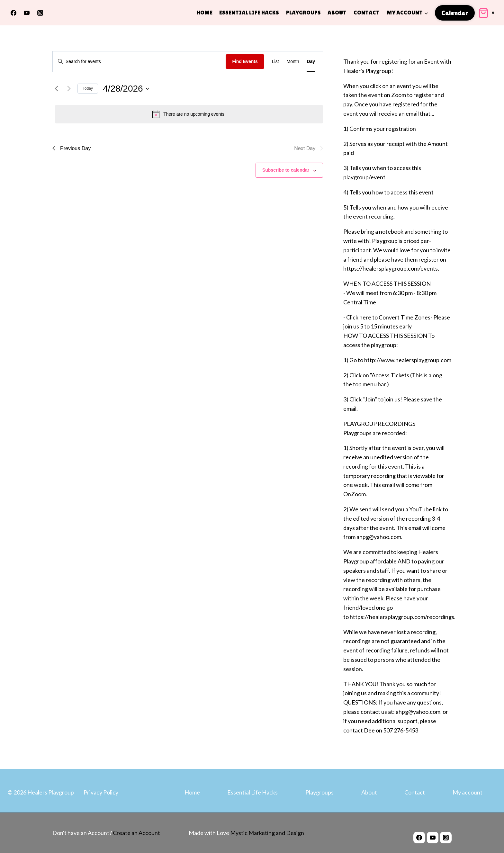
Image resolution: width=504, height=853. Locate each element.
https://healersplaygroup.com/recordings (402, 617)
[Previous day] (56, 89)
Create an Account (136, 833)
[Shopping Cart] (487, 13)
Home (205, 12)
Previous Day (72, 148)
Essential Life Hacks (249, 12)
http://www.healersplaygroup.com (408, 360)
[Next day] (69, 89)
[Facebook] (14, 13)
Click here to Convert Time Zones (388, 317)
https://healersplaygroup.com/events (391, 268)
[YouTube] (27, 13)
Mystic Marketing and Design (267, 833)
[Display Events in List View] (275, 62)
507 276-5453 (401, 730)
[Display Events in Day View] (311, 62)
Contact (367, 12)
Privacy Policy (101, 792)
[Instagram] (40, 13)
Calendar (455, 13)
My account (468, 792)
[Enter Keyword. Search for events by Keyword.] (139, 62)
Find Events (245, 61)
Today (88, 88)
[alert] (189, 114)
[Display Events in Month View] (293, 62)
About (337, 12)
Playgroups (303, 12)
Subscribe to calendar (286, 170)
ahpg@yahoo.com (418, 712)
